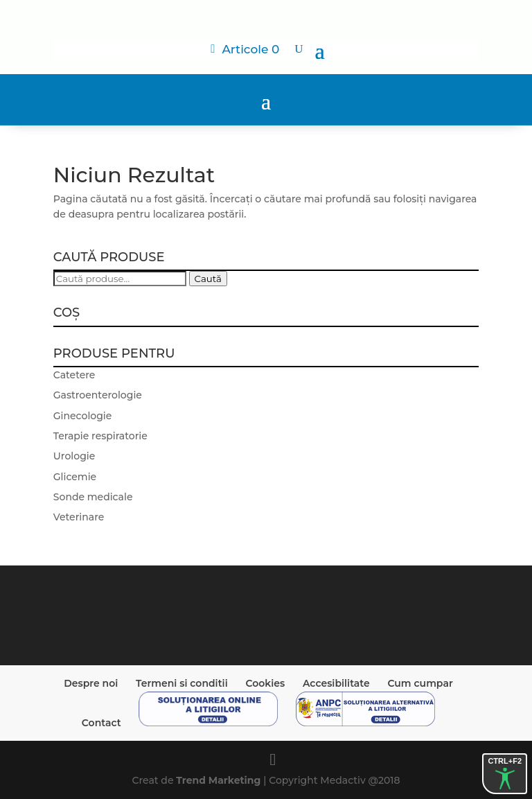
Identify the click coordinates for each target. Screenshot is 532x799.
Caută (208, 279)
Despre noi (91, 683)
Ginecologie (83, 416)
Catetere (74, 375)
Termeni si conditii (182, 683)
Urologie (74, 456)
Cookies (265, 683)
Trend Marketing (220, 780)
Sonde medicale (93, 497)
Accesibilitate (336, 683)
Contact (101, 723)
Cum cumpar (420, 683)
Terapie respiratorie (100, 436)
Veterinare (79, 517)
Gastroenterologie (98, 395)
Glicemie (75, 477)
